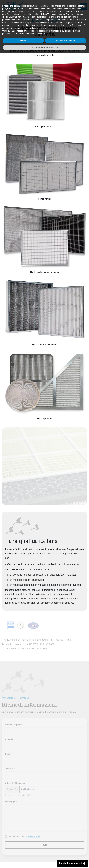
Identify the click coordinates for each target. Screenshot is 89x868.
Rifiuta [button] (23, 856)
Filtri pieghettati (44, 127)
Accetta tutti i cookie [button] (66, 856)
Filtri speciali (44, 419)
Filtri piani (44, 199)
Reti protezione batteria (44, 272)
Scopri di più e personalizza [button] (44, 862)
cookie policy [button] (58, 840)
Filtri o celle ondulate (44, 345)
